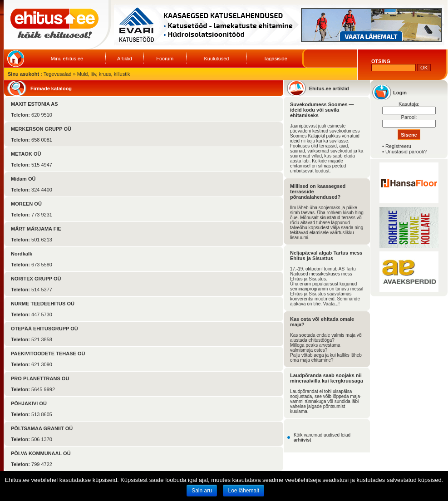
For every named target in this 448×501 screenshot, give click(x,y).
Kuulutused (216, 59)
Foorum (165, 59)
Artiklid (125, 59)
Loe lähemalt (244, 491)
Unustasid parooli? (406, 152)
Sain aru (202, 491)
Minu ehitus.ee (67, 59)
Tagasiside (276, 59)
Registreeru (398, 146)
